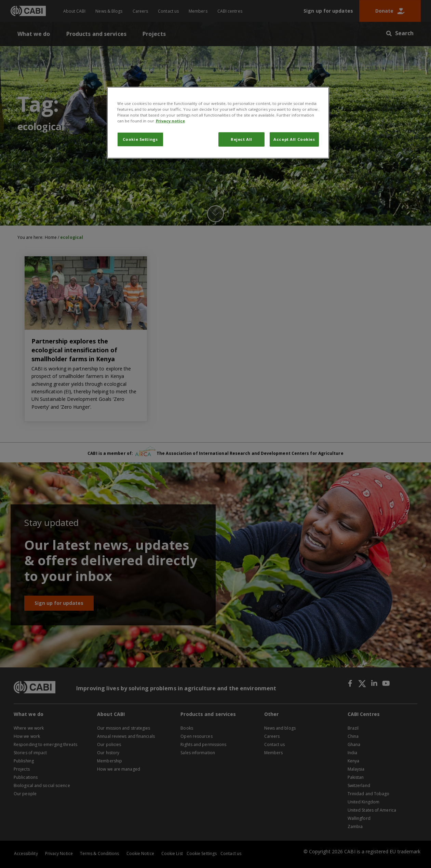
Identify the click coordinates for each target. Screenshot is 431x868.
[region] (218, 123)
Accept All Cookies (294, 139)
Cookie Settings (140, 139)
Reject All (241, 139)
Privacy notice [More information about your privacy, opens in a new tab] (170, 121)
